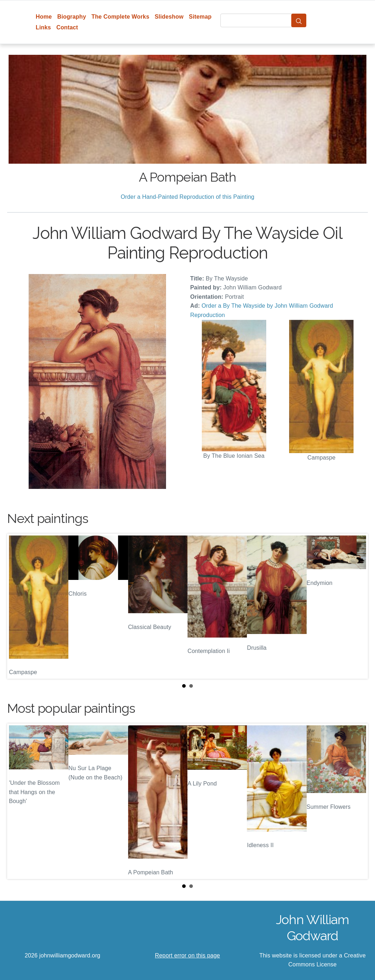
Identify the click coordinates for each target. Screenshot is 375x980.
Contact (67, 27)
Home (44, 17)
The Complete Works (120, 17)
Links (43, 27)
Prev (18, 606)
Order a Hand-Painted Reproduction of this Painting (187, 197)
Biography (72, 17)
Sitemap (200, 17)
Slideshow (169, 17)
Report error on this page (187, 955)
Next (357, 606)
